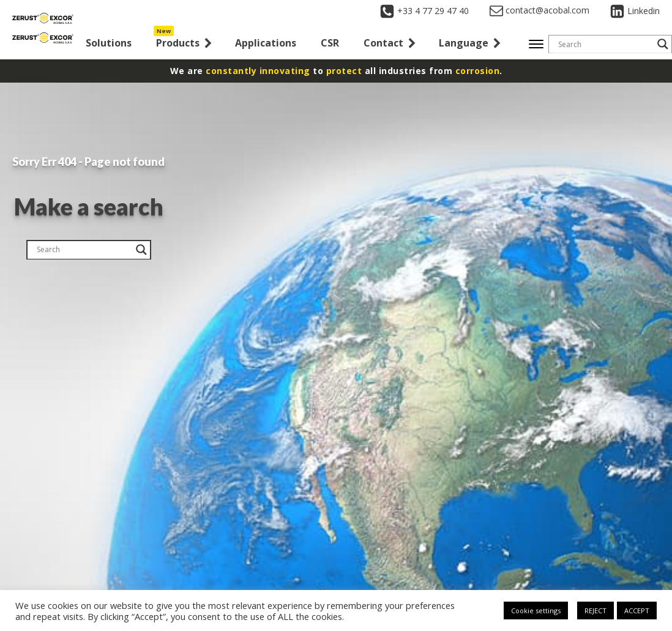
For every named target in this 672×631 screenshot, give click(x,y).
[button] (183, 44)
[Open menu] (536, 44)
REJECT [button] (595, 610)
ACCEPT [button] (637, 610)
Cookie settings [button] (536, 610)
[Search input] (605, 44)
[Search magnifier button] (663, 44)
